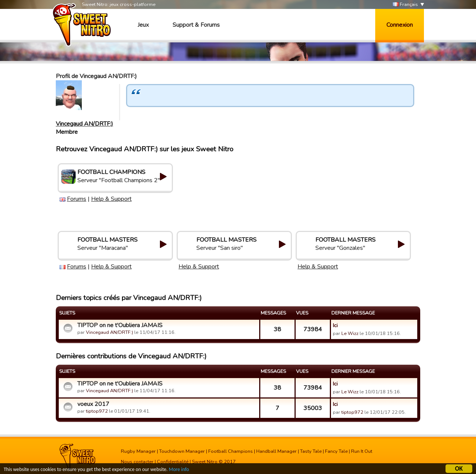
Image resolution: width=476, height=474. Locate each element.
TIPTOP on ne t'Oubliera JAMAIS (120, 325)
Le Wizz (350, 333)
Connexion (400, 25)
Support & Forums (196, 25)
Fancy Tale (336, 451)
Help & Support (111, 199)
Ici (335, 325)
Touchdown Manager (182, 451)
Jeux (143, 25)
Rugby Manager (138, 451)
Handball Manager (276, 451)
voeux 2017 (93, 404)
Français (405, 5)
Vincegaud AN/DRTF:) (84, 124)
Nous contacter (137, 462)
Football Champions (231, 451)
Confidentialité (173, 462)
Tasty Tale (311, 451)
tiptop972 (97, 411)
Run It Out (362, 451)
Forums (77, 199)
